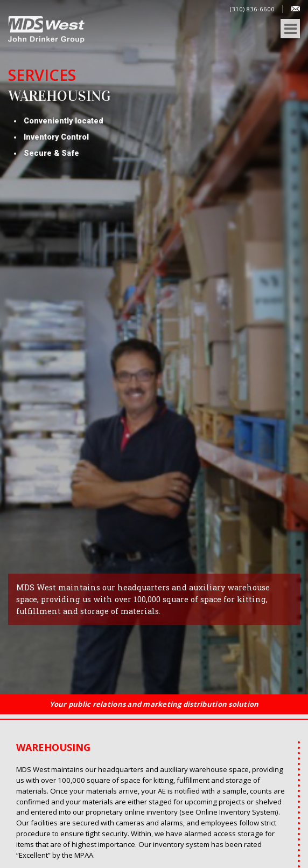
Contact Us (296, 9)
